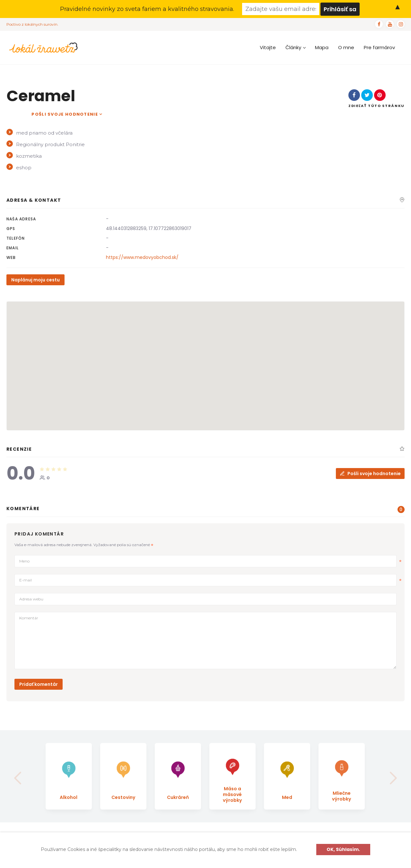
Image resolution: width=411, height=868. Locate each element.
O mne (346, 48)
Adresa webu (31, 599)
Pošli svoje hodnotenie (65, 114)
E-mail (210, 580)
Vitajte (268, 48)
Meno (210, 561)
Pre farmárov (379, 48)
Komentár (29, 618)
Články (296, 48)
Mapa (322, 48)
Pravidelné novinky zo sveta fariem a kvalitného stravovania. (147, 9)
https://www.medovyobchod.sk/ (142, 257)
